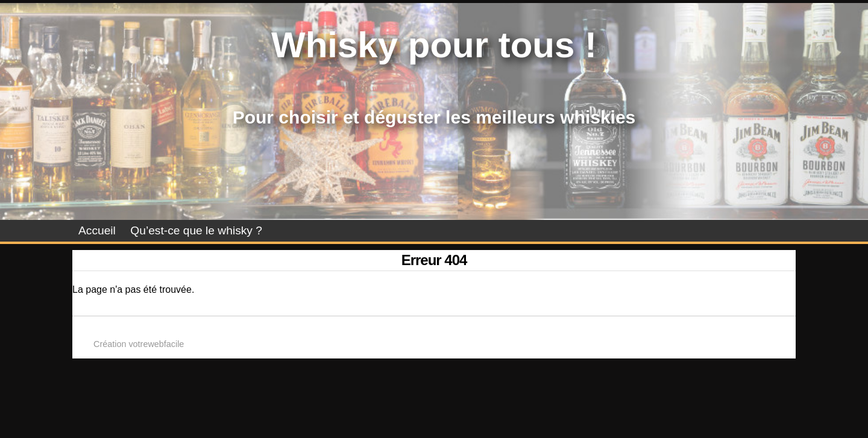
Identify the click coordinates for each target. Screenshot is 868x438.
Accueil (97, 230)
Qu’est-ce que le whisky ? (196, 230)
